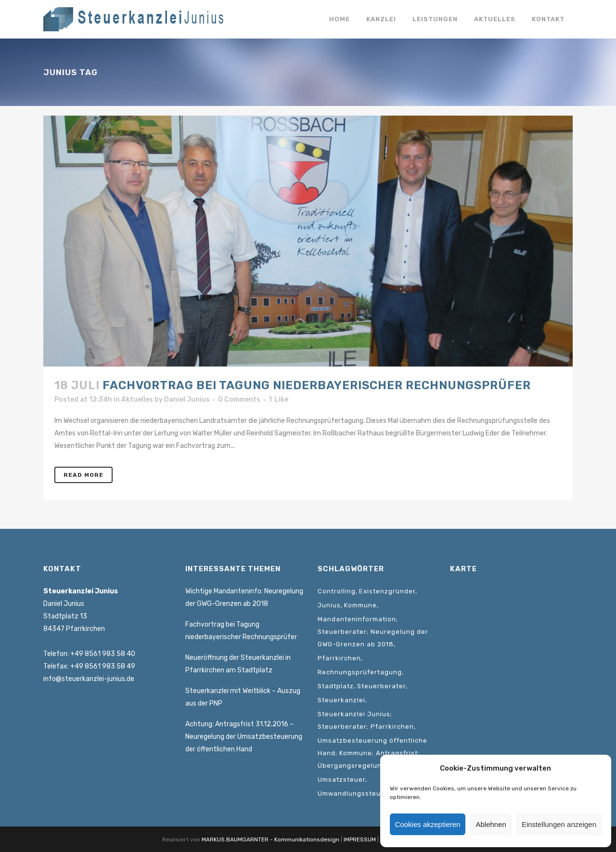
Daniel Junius (187, 400)
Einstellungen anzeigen (559, 824)
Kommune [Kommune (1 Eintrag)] (360, 605)
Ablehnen (491, 824)
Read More (83, 475)
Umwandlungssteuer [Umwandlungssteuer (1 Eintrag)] (353, 793)
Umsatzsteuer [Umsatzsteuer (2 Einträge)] (341, 780)
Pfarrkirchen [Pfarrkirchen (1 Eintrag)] (339, 658)
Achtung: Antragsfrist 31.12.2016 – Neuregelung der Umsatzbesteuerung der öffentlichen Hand (244, 737)
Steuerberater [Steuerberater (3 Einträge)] (381, 686)
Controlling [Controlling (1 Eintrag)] (337, 591)
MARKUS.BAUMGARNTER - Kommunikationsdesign (270, 839)
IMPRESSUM (360, 839)
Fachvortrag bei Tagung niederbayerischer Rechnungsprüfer (317, 385)
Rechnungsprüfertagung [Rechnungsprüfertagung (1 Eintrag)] (360, 672)
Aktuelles (137, 400)
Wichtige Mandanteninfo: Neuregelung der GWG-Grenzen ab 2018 (244, 597)
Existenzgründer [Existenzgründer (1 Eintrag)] (387, 591)
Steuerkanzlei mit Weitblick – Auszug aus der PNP (243, 697)
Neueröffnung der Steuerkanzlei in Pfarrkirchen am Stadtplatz (238, 664)
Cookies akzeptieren (428, 824)
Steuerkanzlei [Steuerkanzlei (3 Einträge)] (341, 700)
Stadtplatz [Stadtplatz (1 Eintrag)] (336, 686)
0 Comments (239, 400)
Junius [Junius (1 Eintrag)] (329, 605)
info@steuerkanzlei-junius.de (89, 679)
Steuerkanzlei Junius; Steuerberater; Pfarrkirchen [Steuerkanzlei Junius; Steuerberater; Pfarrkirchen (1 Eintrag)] (366, 720)
